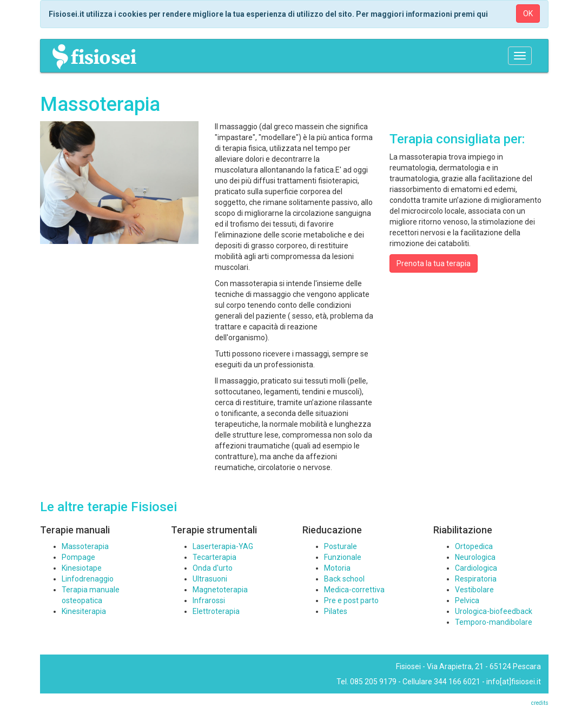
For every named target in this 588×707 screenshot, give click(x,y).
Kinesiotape (82, 568)
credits (540, 703)
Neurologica (475, 557)
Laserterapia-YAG (223, 546)
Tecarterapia (214, 557)
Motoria (337, 568)
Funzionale (343, 557)
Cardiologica (476, 568)
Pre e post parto (351, 600)
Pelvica (467, 600)
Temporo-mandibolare (494, 622)
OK (528, 14)
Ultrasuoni (210, 579)
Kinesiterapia (84, 611)
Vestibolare (474, 590)
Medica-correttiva (354, 590)
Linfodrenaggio (88, 579)
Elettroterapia (216, 611)
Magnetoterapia (220, 590)
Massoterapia (85, 546)
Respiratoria (476, 579)
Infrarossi (209, 600)
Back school (344, 579)
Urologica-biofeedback (494, 611)
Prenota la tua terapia (434, 263)
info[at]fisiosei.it (514, 682)
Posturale (341, 546)
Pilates (336, 611)
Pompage (78, 557)
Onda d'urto (213, 568)
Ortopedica (474, 546)
